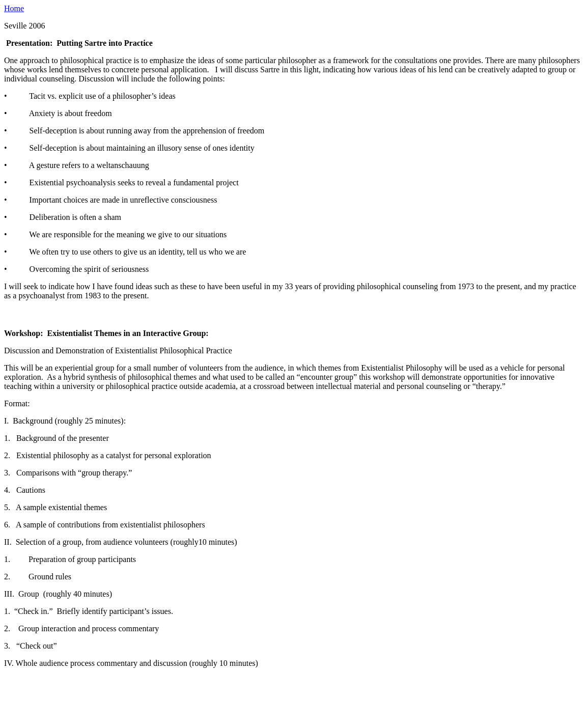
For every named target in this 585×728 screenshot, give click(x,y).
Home (14, 8)
